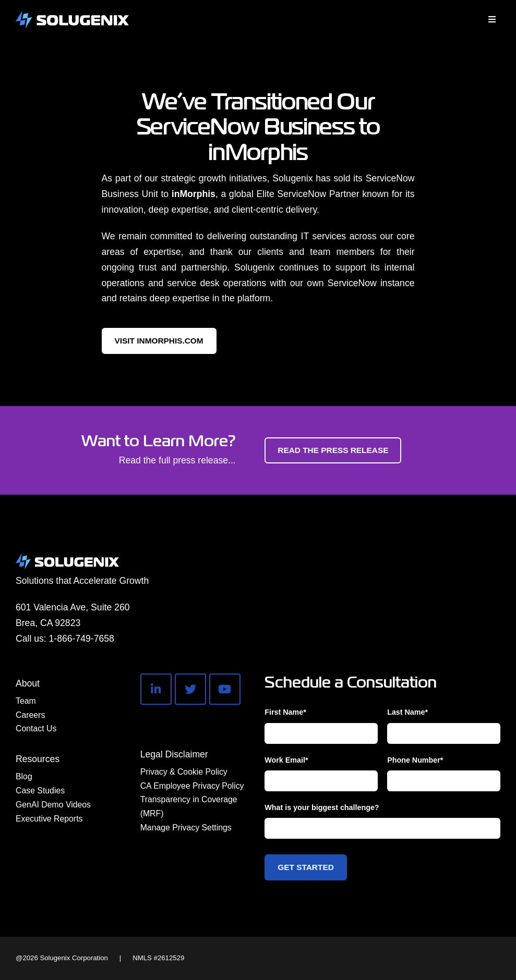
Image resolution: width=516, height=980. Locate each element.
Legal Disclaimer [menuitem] (174, 754)
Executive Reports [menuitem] (49, 819)
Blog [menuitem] (24, 776)
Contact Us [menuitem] (36, 728)
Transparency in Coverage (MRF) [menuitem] (189, 806)
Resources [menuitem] (38, 759)
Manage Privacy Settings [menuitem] (186, 828)
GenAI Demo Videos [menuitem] (53, 805)
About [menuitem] (28, 683)
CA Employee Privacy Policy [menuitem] (192, 786)
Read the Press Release (333, 450)
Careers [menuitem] (30, 715)
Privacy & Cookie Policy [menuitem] (184, 772)
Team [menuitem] (26, 701)
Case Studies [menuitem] (40, 791)
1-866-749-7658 (82, 639)
